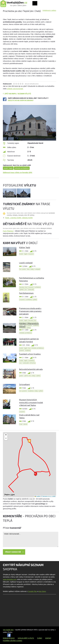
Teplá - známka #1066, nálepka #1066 (19, 218)
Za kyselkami (24, 384)
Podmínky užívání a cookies (13, 641)
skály (32, 269)
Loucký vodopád (26, 263)
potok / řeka (26, 269)
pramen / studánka (25, 350)
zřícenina (33, 363)
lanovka (22, 287)
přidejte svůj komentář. (15, 89)
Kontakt (48, 638)
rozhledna (38, 287)
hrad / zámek (23, 424)
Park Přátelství (8, 231)
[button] (36, 474)
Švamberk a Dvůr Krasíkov (30, 354)
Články (40, 638)
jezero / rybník (24, 376)
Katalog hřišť (23, 638)
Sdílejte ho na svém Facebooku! (21, 100)
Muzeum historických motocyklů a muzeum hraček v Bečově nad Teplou (31, 402)
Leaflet (37, 496)
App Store (42, 591)
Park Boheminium (26, 293)
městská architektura (22, 168)
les (20, 269)
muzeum (31, 254)
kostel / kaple (8, 168)
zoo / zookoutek (29, 290)
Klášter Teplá (25, 247)
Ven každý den (8, 630)
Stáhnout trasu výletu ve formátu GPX (18, 172)
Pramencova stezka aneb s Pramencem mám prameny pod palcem (30, 311)
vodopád (37, 269)
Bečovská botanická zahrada (31, 369)
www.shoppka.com (10, 579)
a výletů (31, 638)
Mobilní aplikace (9, 638)
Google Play (33, 591)
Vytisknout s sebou (49, 10)
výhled (21, 290)
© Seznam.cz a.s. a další (48, 496)
